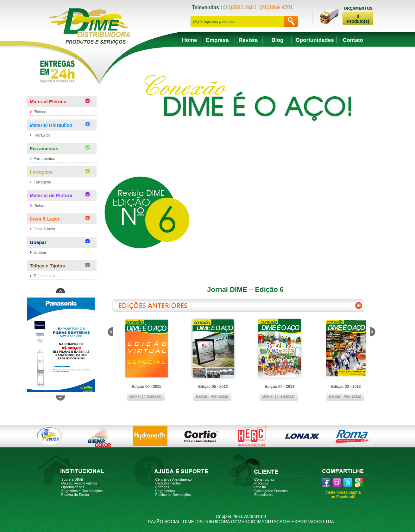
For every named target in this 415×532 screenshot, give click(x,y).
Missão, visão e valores (79, 483)
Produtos (261, 483)
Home (189, 40)
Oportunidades (315, 40)
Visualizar (153, 396)
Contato (353, 40)
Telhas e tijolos (46, 276)
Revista (248, 40)
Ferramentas (44, 159)
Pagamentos (165, 491)
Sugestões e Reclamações (82, 491)
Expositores (264, 495)
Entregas (162, 487)
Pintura (40, 206)
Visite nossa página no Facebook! (343, 495)
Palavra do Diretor (75, 495)
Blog (278, 40)
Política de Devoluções (173, 495)
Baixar (135, 396)
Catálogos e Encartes (271, 491)
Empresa (217, 40)
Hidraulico (42, 135)
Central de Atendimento (174, 479)
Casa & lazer (44, 229)
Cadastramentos (168, 483)
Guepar (40, 253)
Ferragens (42, 182)
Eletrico (40, 112)
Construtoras (264, 479)
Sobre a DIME (72, 479)
